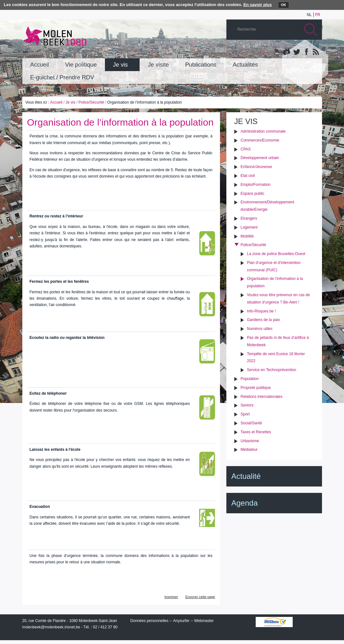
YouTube (277, 52)
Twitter (296, 52)
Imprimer (171, 597)
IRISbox (274, 622)
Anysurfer (181, 621)
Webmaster (204, 621)
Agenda (245, 503)
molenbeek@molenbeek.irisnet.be (51, 627)
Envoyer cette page (200, 597)
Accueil (56, 102)
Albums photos (287, 52)
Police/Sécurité (91, 102)
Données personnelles (149, 621)
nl (309, 15)
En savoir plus (258, 5)
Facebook (306, 52)
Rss (315, 52)
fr (318, 15)
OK (284, 5)
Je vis (71, 102)
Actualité (246, 476)
